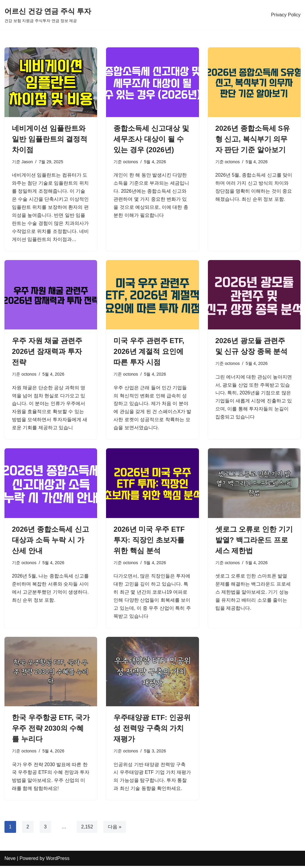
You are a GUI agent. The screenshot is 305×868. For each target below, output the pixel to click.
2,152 (87, 829)
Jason (27, 162)
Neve (10, 860)
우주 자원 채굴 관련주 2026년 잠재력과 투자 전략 (47, 352)
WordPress (58, 860)
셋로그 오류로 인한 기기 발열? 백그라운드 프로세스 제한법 (254, 541)
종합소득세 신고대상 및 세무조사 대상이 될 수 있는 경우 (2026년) (151, 139)
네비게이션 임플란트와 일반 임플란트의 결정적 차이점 (50, 139)
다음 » (115, 829)
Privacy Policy (286, 15)
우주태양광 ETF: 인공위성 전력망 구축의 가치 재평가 (152, 730)
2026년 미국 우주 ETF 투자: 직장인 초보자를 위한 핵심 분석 (149, 541)
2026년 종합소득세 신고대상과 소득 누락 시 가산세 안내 (50, 541)
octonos (130, 162)
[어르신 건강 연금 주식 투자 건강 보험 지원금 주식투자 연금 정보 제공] (48, 15)
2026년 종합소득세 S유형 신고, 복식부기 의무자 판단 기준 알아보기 (253, 139)
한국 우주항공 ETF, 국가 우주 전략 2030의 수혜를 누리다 (51, 730)
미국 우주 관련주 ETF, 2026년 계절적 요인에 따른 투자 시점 (149, 352)
